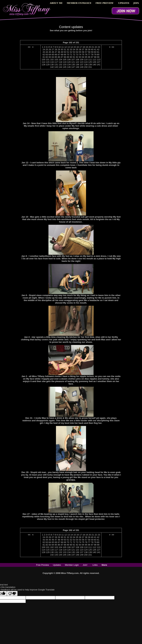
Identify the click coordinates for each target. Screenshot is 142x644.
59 (92, 52)
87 (62, 57)
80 (98, 55)
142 (52, 67)
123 (82, 62)
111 (90, 60)
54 (77, 52)
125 (90, 62)
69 (65, 55)
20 (90, 47)
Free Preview (43, 565)
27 (53, 50)
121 (73, 62)
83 (50, 57)
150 (86, 67)
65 (53, 55)
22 (96, 47)
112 (94, 60)
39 (89, 50)
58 (89, 52)
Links (95, 565)
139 (90, 65)
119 (65, 62)
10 (59, 47)
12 (65, 47)
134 (69, 65)
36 (80, 50)
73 (77, 55)
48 (59, 52)
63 (47, 55)
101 (48, 60)
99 (98, 57)
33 (71, 50)
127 (99, 62)
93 (80, 57)
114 (44, 62)
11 (62, 47)
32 (68, 50)
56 (83, 52)
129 (48, 65)
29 (59, 50)
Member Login (72, 565)
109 (82, 60)
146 (69, 67)
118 (60, 62)
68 (62, 55)
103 (56, 60)
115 (48, 62)
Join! (85, 565)
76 (86, 55)
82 (47, 57)
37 (83, 50)
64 (50, 55)
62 (44, 55)
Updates (57, 565)
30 (62, 50)
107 (73, 60)
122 (77, 62)
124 (86, 62)
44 (47, 52)
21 (93, 47)
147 (73, 67)
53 (74, 52)
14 (72, 47)
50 (65, 52)
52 (71, 52)
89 (68, 57)
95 (86, 57)
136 (77, 65)
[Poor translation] (12, 593)
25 (47, 50)
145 (65, 67)
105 (65, 60)
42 (98, 50)
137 (82, 65)
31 (65, 50)
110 (86, 60)
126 (94, 62)
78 (92, 55)
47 (56, 52)
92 (77, 57)
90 (71, 57)
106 (69, 60)
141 (99, 65)
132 (60, 65)
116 (52, 62)
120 (69, 62)
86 (59, 57)
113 (99, 60)
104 (60, 60)
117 (56, 62)
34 (74, 50)
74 (80, 55)
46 (53, 52)
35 (77, 50)
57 (86, 52)
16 (78, 47)
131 (56, 65)
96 (89, 57)
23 (99, 47)
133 (65, 65)
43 (44, 52)
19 (87, 47)
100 (44, 60)
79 (95, 55)
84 (53, 57)
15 (75, 47)
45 (50, 52)
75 (83, 55)
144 (60, 67)
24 (44, 50)
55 (80, 52)
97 (92, 57)
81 (44, 57)
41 (95, 50)
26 (50, 50)
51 (68, 52)
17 (81, 47)
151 (90, 67)
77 (89, 55)
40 (92, 50)
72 (74, 55)
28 (56, 50)
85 (56, 57)
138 (86, 65)
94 (83, 57)
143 (56, 67)
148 (77, 67)
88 (65, 57)
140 (94, 65)
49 (62, 52)
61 (98, 52)
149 (82, 67)
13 (68, 47)
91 (74, 57)
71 (71, 55)
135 (73, 65)
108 (77, 60)
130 (52, 65)
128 (44, 65)
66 (56, 55)
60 (95, 52)
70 (68, 55)
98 (95, 57)
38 (86, 50)
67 (59, 55)
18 (84, 47)
